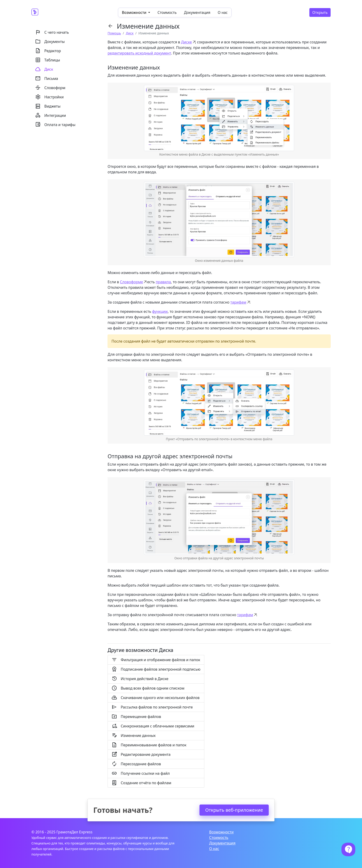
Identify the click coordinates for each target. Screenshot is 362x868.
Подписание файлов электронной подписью (156, 669)
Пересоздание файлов (136, 764)
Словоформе (131, 282)
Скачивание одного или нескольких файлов (155, 698)
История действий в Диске (140, 679)
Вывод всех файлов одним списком (148, 688)
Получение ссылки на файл (141, 773)
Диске (186, 42)
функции (160, 311)
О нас (223, 12)
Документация (197, 12)
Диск (130, 33)
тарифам (238, 302)
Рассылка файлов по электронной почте (152, 707)
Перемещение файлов (136, 717)
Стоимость (167, 12)
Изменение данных (134, 735)
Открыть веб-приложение (234, 810)
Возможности (221, 832)
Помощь (114, 33)
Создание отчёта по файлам (141, 783)
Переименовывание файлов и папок (149, 745)
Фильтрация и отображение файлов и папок (156, 660)
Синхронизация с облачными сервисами (153, 726)
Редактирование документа (141, 754)
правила (163, 282)
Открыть (320, 12)
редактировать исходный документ (139, 53)
